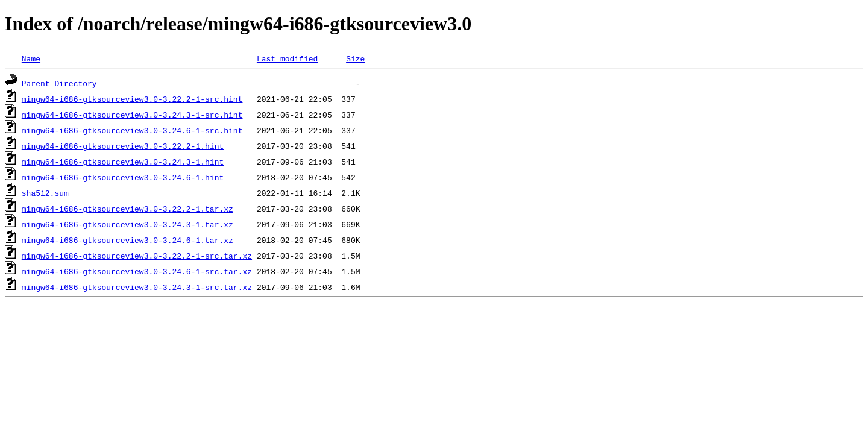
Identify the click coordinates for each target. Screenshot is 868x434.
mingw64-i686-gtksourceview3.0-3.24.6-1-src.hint (132, 130)
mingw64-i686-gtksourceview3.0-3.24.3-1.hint (123, 162)
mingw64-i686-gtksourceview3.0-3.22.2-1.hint (123, 146)
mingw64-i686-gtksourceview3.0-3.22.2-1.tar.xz (127, 209)
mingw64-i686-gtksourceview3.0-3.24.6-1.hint (123, 177)
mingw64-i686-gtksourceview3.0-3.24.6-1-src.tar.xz (137, 271)
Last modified (287, 58)
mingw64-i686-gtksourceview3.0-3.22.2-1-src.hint (132, 99)
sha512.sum (45, 193)
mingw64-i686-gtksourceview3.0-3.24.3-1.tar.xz (127, 224)
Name (31, 58)
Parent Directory (59, 83)
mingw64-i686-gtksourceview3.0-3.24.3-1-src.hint (132, 115)
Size (355, 58)
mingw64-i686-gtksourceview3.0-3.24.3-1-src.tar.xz (137, 287)
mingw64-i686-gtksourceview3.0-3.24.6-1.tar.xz (127, 240)
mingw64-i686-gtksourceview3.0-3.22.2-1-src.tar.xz (137, 256)
